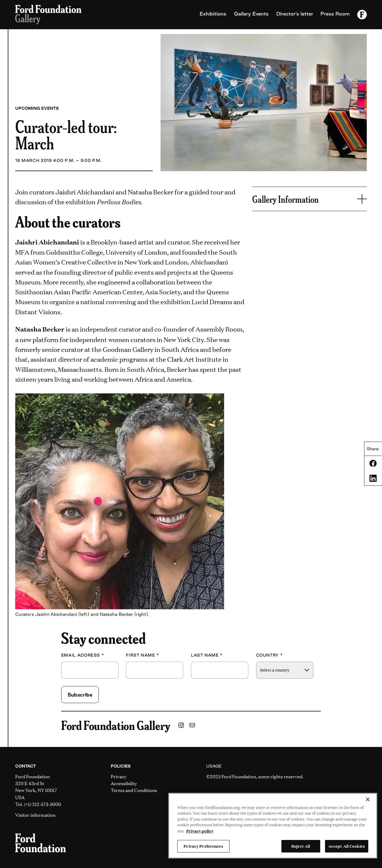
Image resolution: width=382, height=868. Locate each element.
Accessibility (124, 783)
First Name (143, 655)
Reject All (301, 846)
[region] (273, 826)
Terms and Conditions (134, 790)
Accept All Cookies (347, 846)
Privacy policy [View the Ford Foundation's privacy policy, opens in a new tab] (200, 831)
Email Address (83, 655)
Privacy (119, 776)
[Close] (368, 799)
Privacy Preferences (203, 846)
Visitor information (35, 815)
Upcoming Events (37, 108)
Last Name (207, 655)
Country (269, 655)
